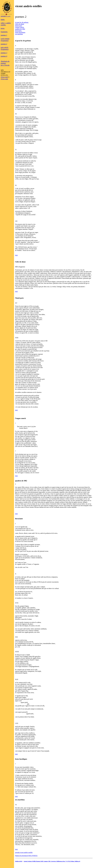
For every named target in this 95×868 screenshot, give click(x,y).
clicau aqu (4, 77)
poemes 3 (4, 53)
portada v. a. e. (6, 16)
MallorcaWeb (19, 861)
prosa (3, 28)
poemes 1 (4, 35)
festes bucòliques (20, 32)
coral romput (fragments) (5, 40)
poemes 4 (4, 56)
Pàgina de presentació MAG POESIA (26, 856)
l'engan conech (20, 27)
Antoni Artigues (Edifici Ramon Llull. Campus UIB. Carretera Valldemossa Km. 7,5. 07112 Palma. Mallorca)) (52, 861)
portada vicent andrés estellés (24, 852)
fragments (4, 32)
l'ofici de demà (20, 24)
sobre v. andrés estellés (6, 24)
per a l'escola (5, 65)
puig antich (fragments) (5, 48)
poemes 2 (4, 44)
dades (3, 20)
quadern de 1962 (20, 29)
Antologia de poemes (5, 62)
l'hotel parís (19, 26)
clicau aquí (4, 79)
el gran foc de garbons (22, 22)
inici (16, 255)
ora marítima (19, 34)
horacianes (18, 31)
